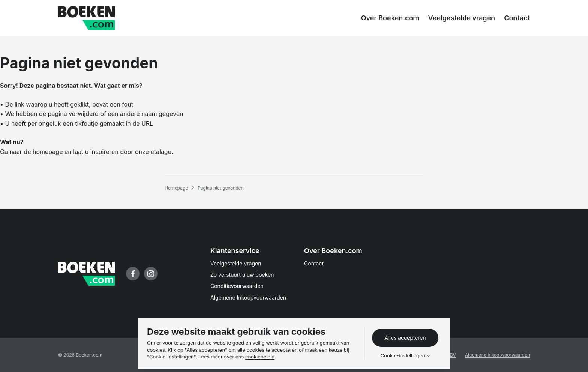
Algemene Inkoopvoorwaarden (248, 297)
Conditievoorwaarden (237, 286)
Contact (314, 263)
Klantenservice (235, 251)
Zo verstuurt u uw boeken (242, 275)
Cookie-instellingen (403, 356)
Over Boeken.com (333, 251)
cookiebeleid (260, 357)
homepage (48, 152)
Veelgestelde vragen (236, 263)
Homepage (176, 188)
